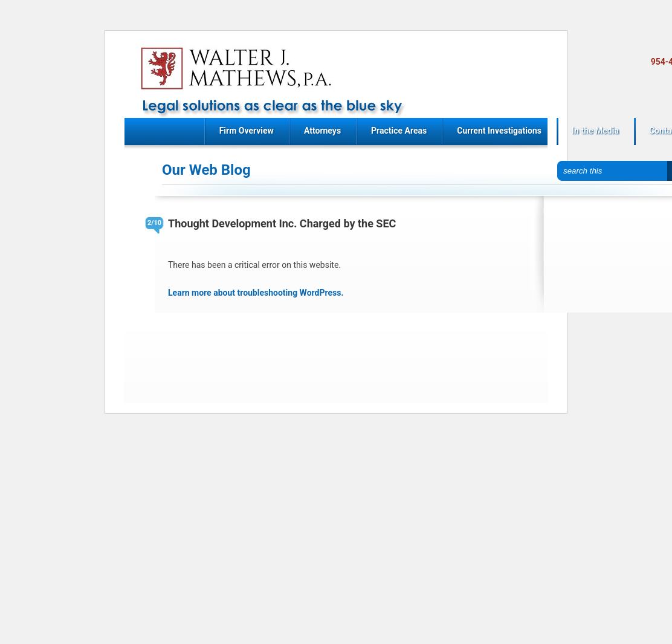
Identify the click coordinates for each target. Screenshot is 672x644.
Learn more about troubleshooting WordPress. (256, 293)
